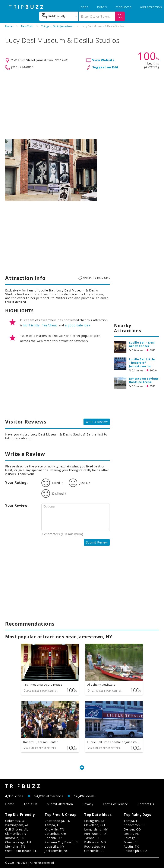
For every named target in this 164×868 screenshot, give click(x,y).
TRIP (27, 7)
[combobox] (59, 16)
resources (124, 7)
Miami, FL (131, 842)
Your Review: (17, 505)
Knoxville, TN (15, 838)
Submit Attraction (60, 804)
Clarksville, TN (16, 834)
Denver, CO (132, 829)
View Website (103, 60)
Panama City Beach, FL (62, 842)
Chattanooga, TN (18, 842)
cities (85, 7)
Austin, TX (131, 846)
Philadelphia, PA (135, 851)
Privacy (88, 804)
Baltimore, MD (95, 842)
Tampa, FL (53, 825)
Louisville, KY (54, 846)
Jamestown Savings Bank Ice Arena (144, 380)
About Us (31, 804)
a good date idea (78, 325)
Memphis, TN (15, 846)
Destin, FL (131, 834)
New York (27, 26)
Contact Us (146, 804)
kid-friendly (32, 325)
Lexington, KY (94, 821)
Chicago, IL (132, 838)
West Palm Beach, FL (21, 851)
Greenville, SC (94, 851)
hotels (102, 7)
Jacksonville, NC (56, 851)
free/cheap (50, 325)
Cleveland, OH (95, 825)
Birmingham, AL (17, 825)
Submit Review (97, 542)
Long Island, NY (96, 829)
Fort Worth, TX (95, 834)
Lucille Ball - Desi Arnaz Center (142, 344)
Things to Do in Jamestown (57, 26)
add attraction (151, 7)
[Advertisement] (82, 105)
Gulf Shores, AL (17, 829)
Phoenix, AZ (54, 838)
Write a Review (97, 422)
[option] (51, 170)
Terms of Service (115, 804)
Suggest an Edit (105, 67)
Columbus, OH (16, 821)
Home (9, 26)
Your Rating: (16, 482)
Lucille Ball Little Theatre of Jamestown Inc (142, 363)
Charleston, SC (135, 825)
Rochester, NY (95, 846)
